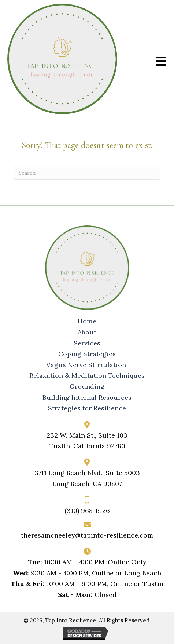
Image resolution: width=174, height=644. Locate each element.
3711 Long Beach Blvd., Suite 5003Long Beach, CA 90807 (87, 478)
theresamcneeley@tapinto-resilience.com (87, 535)
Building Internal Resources (87, 398)
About (87, 332)
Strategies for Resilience (87, 408)
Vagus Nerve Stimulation (87, 365)
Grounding (87, 387)
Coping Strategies (87, 354)
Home (87, 321)
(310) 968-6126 (87, 511)
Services (87, 343)
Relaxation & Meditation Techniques (87, 376)
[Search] (87, 173)
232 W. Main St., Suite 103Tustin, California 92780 (87, 441)
